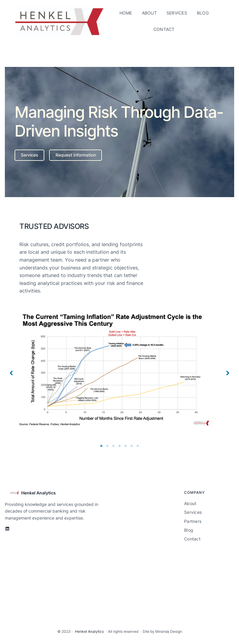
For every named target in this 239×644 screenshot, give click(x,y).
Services (30, 155)
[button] (11, 373)
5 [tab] (126, 446)
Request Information (76, 155)
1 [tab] (101, 446)
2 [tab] (107, 446)
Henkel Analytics (39, 493)
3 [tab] (113, 446)
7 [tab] (138, 446)
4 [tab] (119, 446)
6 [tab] (132, 446)
